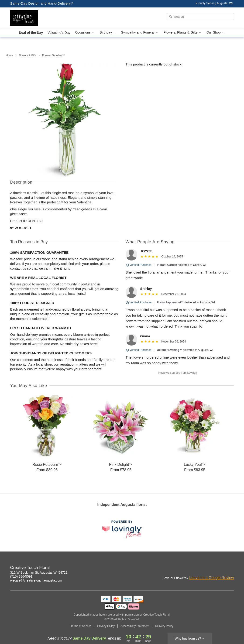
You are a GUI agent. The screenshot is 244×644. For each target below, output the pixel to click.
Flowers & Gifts (28, 55)
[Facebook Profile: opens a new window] (220, 568)
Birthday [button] (108, 33)
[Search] (200, 17)
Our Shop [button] (216, 33)
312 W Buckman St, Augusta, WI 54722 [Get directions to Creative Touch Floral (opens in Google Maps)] (39, 572)
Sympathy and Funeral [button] (140, 33)
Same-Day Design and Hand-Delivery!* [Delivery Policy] (42, 3)
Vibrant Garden (167, 265)
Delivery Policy (164, 626)
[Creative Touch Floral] (44, 18)
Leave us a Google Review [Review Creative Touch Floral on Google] (211, 578)
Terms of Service (81, 626)
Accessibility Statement (135, 626)
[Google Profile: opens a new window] (231, 568)
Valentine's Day (59, 33)
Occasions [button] (85, 33)
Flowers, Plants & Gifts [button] (183, 33)
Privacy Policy (106, 626)
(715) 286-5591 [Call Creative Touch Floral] (21, 576)
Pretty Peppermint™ (170, 302)
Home (9, 55)
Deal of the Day (31, 33)
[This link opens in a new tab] (122, 529)
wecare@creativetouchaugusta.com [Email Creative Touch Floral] (36, 580)
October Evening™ (169, 350)
